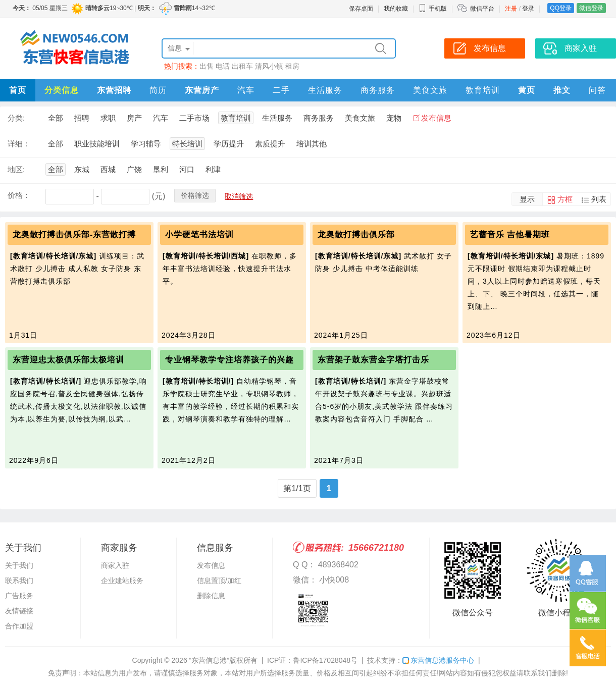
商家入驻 (115, 565)
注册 (511, 9)
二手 (281, 90)
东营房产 (202, 90)
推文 (562, 90)
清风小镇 (269, 66)
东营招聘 (114, 90)
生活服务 (325, 90)
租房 (292, 66)
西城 (108, 169)
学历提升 (229, 144)
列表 (599, 199)
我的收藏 (396, 9)
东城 (82, 169)
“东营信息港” (209, 660)
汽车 (246, 90)
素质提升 (270, 144)
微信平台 (482, 9)
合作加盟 (19, 626)
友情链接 (19, 611)
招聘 (82, 118)
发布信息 (436, 118)
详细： (19, 144)
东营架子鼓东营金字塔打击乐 (373, 360)
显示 (527, 199)
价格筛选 (195, 195)
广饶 (134, 169)
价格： (19, 195)
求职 (108, 118)
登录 (528, 9)
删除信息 (211, 596)
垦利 (161, 169)
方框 (565, 199)
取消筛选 (239, 196)
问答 (597, 90)
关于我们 (19, 565)
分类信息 (62, 90)
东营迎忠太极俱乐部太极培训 (68, 360)
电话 (223, 66)
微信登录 (591, 8)
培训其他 (312, 144)
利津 (213, 169)
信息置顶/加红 (219, 580)
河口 (187, 169)
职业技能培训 (97, 144)
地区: (16, 169)
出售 (207, 66)
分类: (16, 118)
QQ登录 (561, 8)
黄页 (527, 90)
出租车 (242, 66)
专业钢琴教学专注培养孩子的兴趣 (229, 360)
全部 (56, 118)
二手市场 (194, 118)
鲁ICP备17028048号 (325, 660)
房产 (134, 118)
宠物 (394, 118)
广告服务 (19, 596)
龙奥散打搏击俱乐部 (356, 234)
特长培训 (187, 144)
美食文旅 (430, 90)
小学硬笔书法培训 (199, 234)
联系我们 (19, 580)
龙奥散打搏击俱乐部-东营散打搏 (74, 234)
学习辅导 (146, 144)
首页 (18, 90)
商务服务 (378, 90)
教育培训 (483, 90)
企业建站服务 (122, 580)
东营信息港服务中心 (438, 660)
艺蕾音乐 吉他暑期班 (510, 234)
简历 (158, 90)
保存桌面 (361, 9)
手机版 (433, 9)
